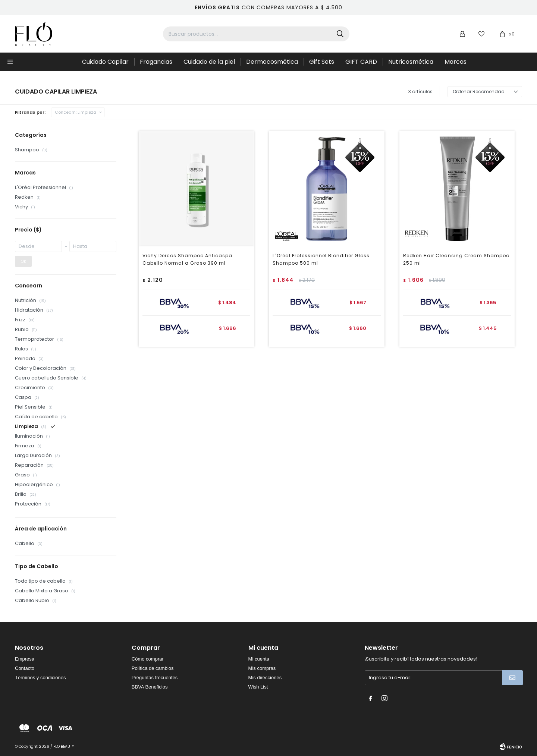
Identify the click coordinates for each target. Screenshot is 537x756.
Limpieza (76, 112)
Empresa (25, 659)
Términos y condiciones (40, 678)
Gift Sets (322, 62)
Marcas (456, 62)
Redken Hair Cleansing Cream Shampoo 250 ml (456, 259)
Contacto (25, 668)
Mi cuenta (259, 659)
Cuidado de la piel (209, 62)
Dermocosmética (272, 62)
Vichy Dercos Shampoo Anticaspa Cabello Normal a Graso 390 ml (187, 259)
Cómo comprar (148, 659)
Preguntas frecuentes (155, 678)
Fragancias (156, 62)
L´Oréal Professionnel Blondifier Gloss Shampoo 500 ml (321, 259)
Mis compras (262, 668)
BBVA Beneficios (150, 687)
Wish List (258, 687)
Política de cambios (153, 668)
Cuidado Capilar (105, 62)
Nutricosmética (411, 62)
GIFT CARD (361, 62)
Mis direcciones (265, 678)
